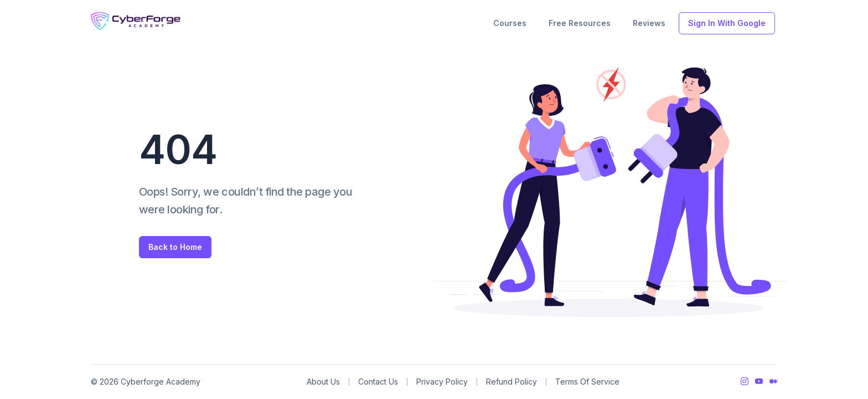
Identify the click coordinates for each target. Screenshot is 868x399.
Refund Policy (512, 382)
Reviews (649, 23)
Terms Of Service (587, 382)
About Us (323, 382)
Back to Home (175, 247)
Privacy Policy (442, 382)
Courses (510, 23)
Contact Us (378, 382)
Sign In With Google (727, 23)
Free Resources (580, 23)
